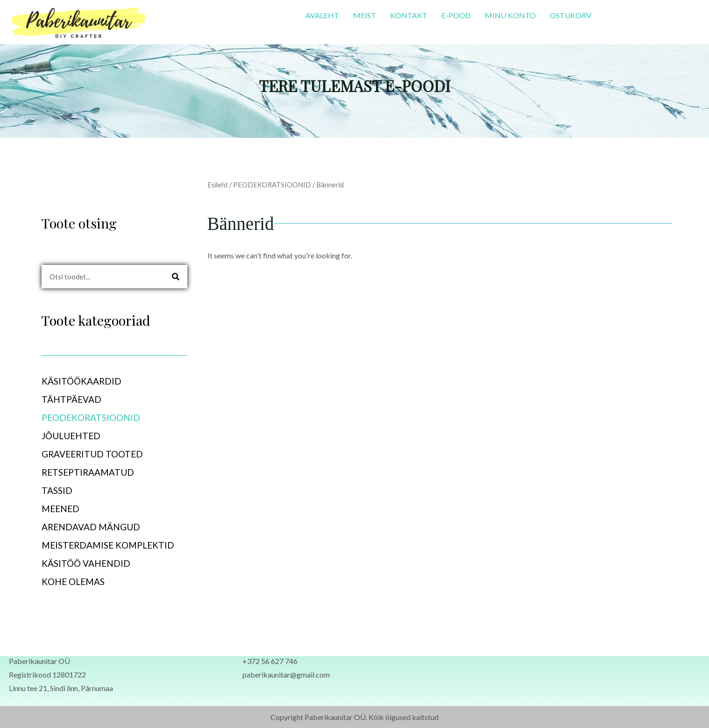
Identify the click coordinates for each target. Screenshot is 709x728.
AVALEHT (322, 15)
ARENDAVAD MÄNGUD (91, 527)
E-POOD (456, 15)
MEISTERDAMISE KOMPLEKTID (108, 545)
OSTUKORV (571, 15)
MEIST (365, 15)
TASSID (57, 490)
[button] (114, 381)
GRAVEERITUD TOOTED (97, 454)
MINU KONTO (510, 15)
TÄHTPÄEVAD (77, 399)
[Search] (176, 277)
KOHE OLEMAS (73, 582)
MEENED (66, 509)
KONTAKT (409, 15)
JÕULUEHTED (71, 436)
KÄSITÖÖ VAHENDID (86, 563)
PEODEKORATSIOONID (96, 418)
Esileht (218, 185)
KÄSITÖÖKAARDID (87, 381)
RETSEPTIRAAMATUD (88, 472)
